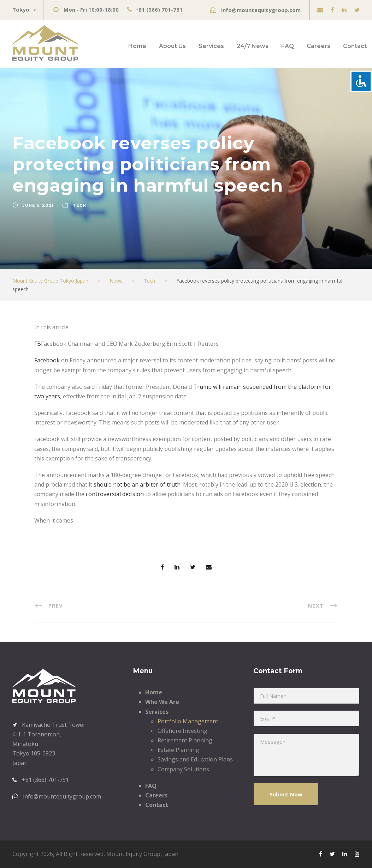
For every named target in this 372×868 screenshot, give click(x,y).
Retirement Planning (185, 740)
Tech (79, 205)
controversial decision (115, 494)
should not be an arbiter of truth (137, 484)
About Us (172, 46)
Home (137, 46)
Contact (355, 46)
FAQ (288, 46)
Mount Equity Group (133, 854)
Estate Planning (178, 750)
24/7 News (253, 46)
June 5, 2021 (38, 205)
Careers (318, 46)
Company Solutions (183, 769)
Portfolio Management (188, 721)
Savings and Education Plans (195, 759)
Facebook (47, 360)
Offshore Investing (182, 731)
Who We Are (162, 702)
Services (211, 46)
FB (38, 344)
